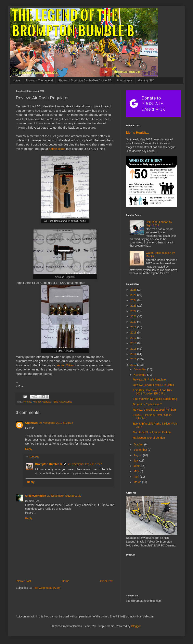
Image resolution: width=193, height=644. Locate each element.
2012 (134, 365)
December (140, 369)
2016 (134, 343)
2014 (134, 354)
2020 (134, 322)
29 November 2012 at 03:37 (64, 496)
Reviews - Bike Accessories (57, 402)
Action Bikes (57, 149)
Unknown (31, 423)
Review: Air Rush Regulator (150, 380)
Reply (29, 449)
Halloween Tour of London (149, 438)
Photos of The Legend (39, 80)
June (137, 466)
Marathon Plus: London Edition (152, 432)
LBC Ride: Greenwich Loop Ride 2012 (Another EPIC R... (153, 392)
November (140, 375)
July (136, 461)
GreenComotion (36, 496)
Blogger (136, 626)
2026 (134, 290)
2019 (134, 327)
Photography (125, 80)
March (138, 482)
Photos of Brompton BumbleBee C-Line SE (85, 80)
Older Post (107, 581)
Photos (27, 402)
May (136, 471)
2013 (134, 359)
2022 (134, 311)
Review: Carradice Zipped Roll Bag (154, 410)
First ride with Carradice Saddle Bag (155, 399)
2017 (134, 338)
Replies (34, 457)
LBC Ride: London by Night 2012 (159, 224)
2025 (134, 295)
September (141, 450)
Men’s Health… (138, 133)
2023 (134, 306)
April (137, 477)
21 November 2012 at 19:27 (85, 464)
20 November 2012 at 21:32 (56, 423)
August (138, 455)
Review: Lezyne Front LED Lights (153, 385)
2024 (134, 300)
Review (37, 402)
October (139, 444)
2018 (134, 333)
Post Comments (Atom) (47, 588)
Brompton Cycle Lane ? (147, 404)
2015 (134, 349)
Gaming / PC (146, 80)
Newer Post (24, 581)
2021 (134, 316)
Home (16, 80)
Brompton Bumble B (48, 464)
